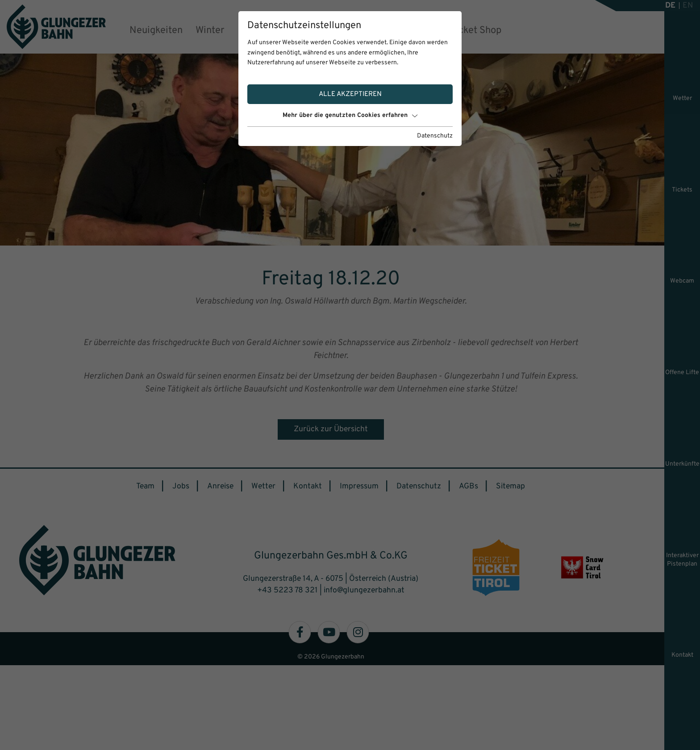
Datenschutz (435, 136)
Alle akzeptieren (350, 94)
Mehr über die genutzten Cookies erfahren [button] (350, 115)
